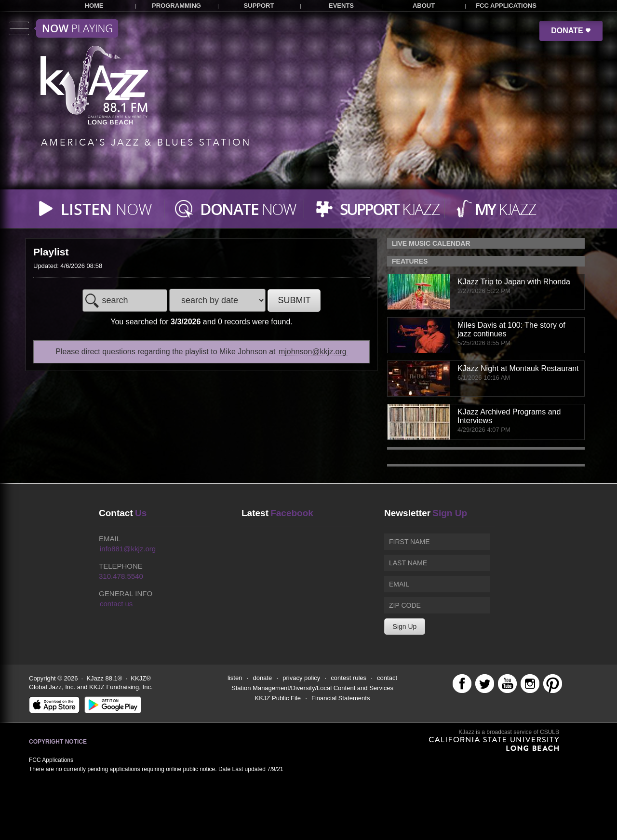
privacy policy (301, 678)
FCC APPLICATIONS (506, 6)
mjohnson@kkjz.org (313, 352)
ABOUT (424, 6)
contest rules (349, 678)
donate (262, 678)
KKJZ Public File (278, 698)
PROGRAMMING (176, 6)
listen (235, 678)
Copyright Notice (58, 742)
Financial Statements (341, 698)
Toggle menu (64, 28)
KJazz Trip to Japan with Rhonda (514, 282)
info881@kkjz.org (128, 549)
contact (387, 678)
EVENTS (341, 6)
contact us (116, 604)
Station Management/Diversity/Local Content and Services (312, 688)
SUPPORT (259, 6)
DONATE (571, 31)
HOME (94, 6)
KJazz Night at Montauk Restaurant (518, 368)
